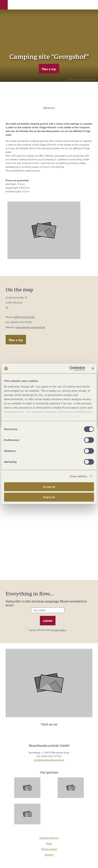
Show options (79, 476)
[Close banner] (93, 368)
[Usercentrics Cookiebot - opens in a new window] (70, 368)
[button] (4, 5)
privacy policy (59, 630)
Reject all (49, 497)
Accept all (49, 487)
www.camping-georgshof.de (30, 327)
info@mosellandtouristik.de (49, 760)
